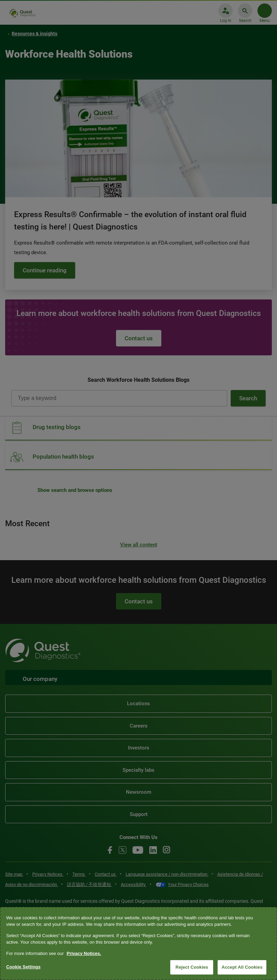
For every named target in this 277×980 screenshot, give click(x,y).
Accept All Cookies (242, 967)
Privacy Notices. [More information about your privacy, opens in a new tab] (84, 953)
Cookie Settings (23, 967)
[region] (138, 943)
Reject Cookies (192, 967)
